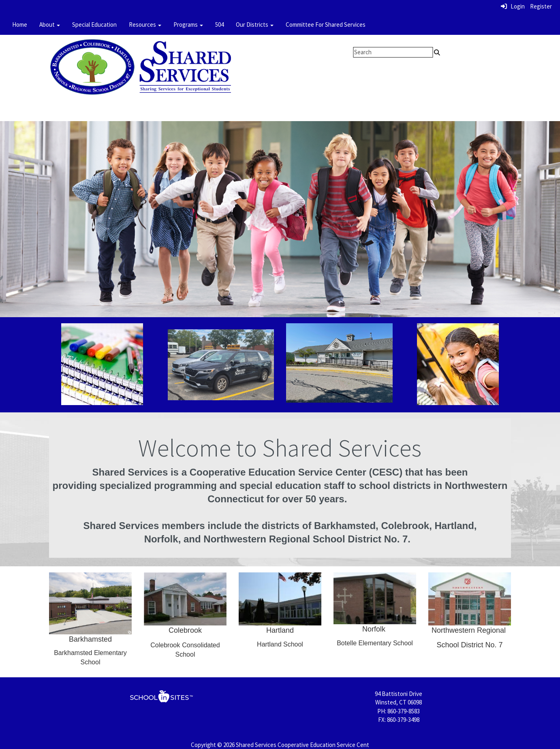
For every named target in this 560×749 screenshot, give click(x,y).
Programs (188, 25)
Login (513, 6)
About (50, 25)
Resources (145, 25)
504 (219, 25)
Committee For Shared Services (326, 25)
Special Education (94, 25)
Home (20, 25)
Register (541, 6)
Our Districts (255, 25)
